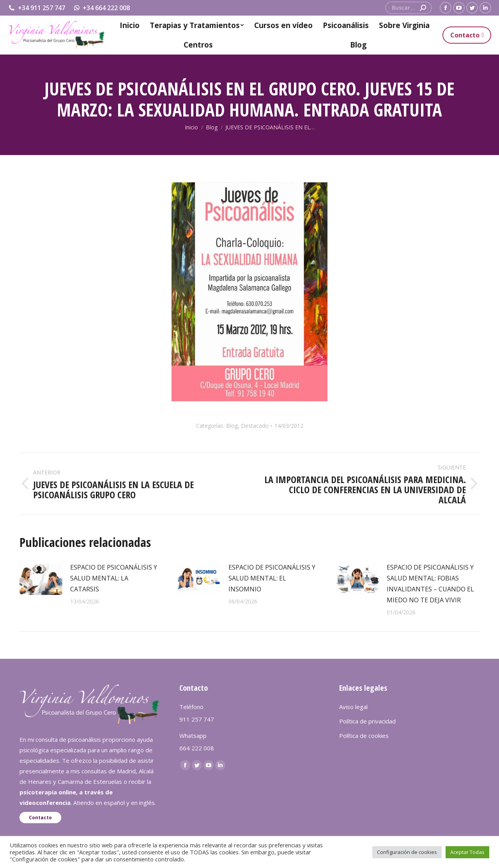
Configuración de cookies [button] (407, 852)
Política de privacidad (367, 721)
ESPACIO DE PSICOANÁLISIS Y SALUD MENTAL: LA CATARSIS (114, 578)
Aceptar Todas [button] (467, 852)
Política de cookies (364, 736)
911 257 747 (197, 719)
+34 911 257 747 (36, 8)
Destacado (255, 426)
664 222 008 (197, 748)
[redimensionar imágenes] (41, 579)
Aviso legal (353, 707)
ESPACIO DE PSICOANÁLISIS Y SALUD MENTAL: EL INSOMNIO (272, 578)
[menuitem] (129, 25)
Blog (232, 426)
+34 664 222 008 (102, 8)
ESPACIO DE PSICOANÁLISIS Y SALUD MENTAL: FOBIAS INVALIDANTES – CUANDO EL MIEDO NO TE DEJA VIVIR (430, 584)
